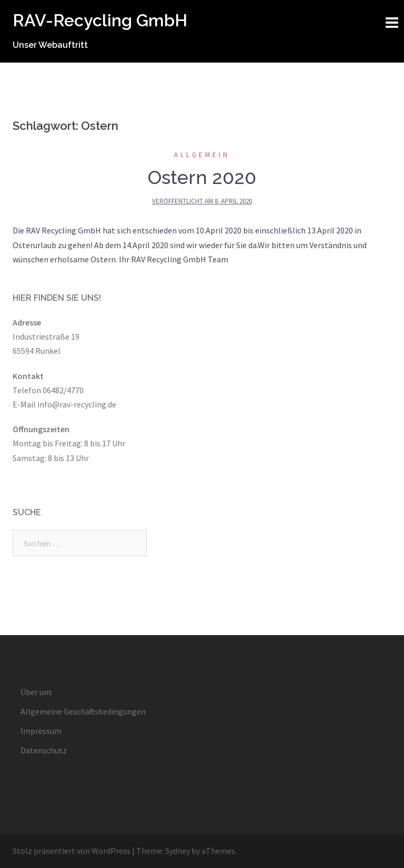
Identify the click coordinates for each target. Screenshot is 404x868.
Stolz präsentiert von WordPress (72, 851)
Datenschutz (44, 750)
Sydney (178, 851)
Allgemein (202, 155)
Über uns (36, 692)
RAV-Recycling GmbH (100, 20)
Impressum (41, 731)
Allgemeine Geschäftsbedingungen (83, 711)
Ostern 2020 (202, 177)
